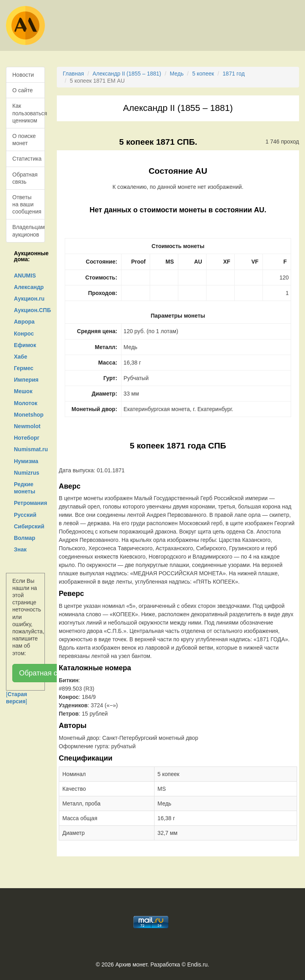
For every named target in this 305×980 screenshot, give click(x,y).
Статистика (27, 159)
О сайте (22, 90)
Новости (23, 75)
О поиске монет (24, 140)
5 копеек (203, 74)
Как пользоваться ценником (29, 113)
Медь (177, 74)
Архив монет (131, 964)
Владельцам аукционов (29, 231)
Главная (73, 74)
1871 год (234, 74)
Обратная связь (25, 178)
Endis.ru (197, 964)
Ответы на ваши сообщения (27, 204)
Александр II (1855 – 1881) (127, 74)
